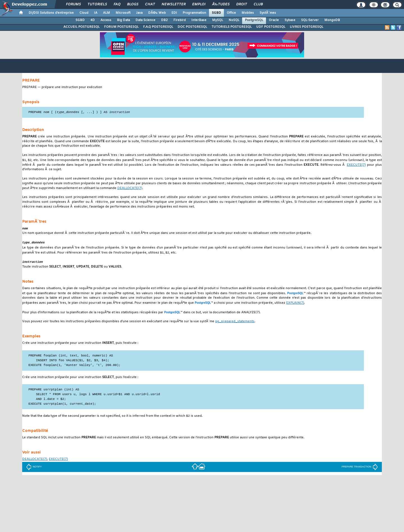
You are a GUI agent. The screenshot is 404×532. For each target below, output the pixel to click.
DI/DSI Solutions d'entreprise (51, 13)
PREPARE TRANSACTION (360, 469)
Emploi (199, 4)
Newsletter (174, 4)
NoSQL (234, 20)
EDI (174, 13)
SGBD (216, 13)
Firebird (180, 20)
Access (106, 20)
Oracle (274, 20)
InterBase (199, 20)
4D (93, 20)
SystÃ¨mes (268, 13)
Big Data (123, 20)
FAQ (117, 4)
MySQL (218, 20)
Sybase (290, 20)
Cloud (84, 13)
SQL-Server (310, 20)
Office (231, 13)
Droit (242, 4)
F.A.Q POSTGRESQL (158, 27)
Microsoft (123, 13)
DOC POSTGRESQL (192, 27)
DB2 (164, 20)
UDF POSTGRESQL (271, 27)
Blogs (133, 4)
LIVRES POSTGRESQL (307, 27)
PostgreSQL (254, 20)
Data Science (145, 20)
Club (258, 4)
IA (96, 13)
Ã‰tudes (221, 4)
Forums (73, 4)
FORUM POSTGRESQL (121, 27)
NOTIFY (34, 469)
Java (139, 13)
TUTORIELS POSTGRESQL (232, 27)
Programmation (194, 13)
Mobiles (248, 13)
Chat (150, 4)
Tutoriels (97, 4)
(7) (356, 166)
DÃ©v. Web (157, 13)
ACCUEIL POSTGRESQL (82, 27)
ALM (106, 13)
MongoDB (332, 20)
